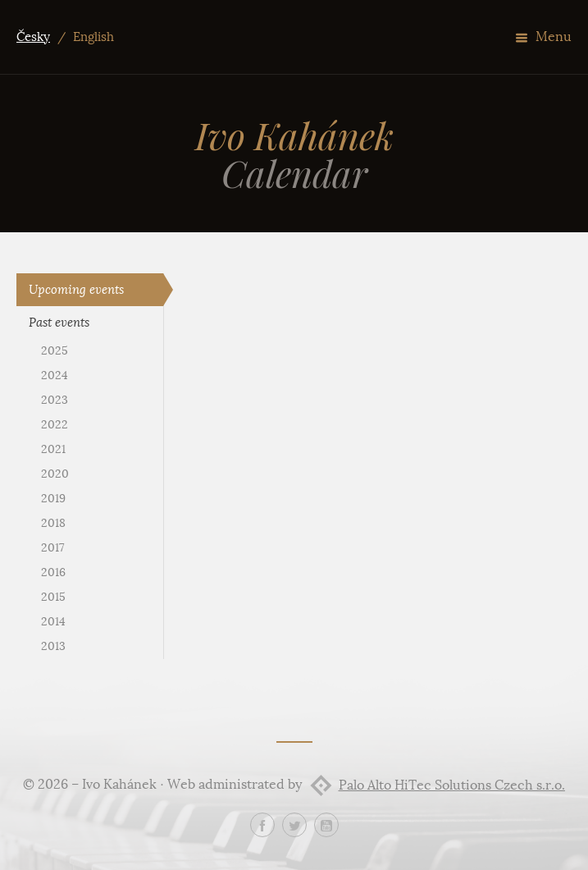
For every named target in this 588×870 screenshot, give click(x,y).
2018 (53, 523)
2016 (53, 572)
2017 (52, 548)
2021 (53, 449)
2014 (53, 622)
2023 (55, 400)
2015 (53, 597)
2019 (53, 499)
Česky (33, 37)
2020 (55, 474)
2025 (55, 351)
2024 (55, 375)
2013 (53, 646)
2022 (55, 425)
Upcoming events (76, 290)
